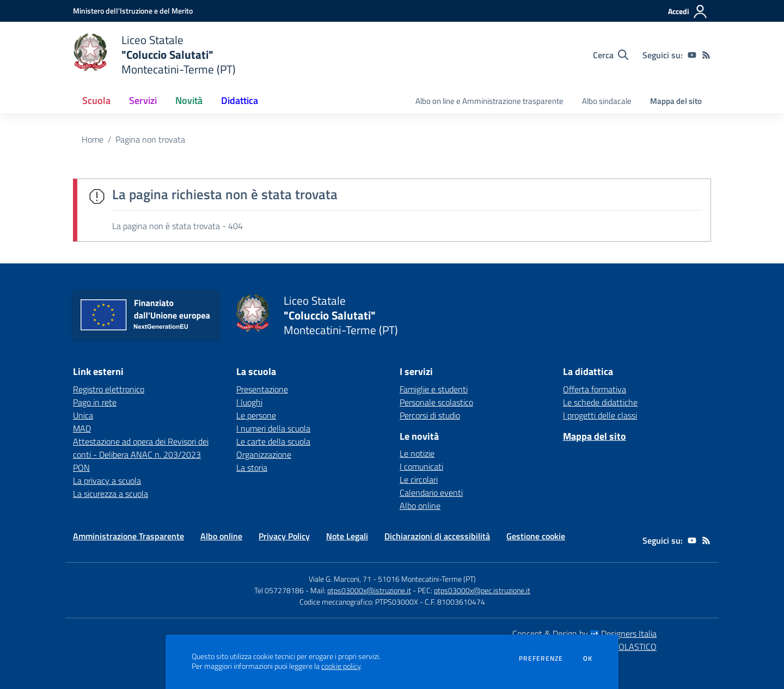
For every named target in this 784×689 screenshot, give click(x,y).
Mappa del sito (676, 101)
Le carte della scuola (273, 441)
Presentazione (262, 389)
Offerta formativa (595, 389)
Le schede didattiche (600, 402)
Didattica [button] (240, 100)
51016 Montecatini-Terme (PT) (427, 579)
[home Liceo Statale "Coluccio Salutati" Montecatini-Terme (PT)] (154, 55)
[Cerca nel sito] (611, 55)
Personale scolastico (436, 402)
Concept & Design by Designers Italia (584, 633)
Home (93, 139)
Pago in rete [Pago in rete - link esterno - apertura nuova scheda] (95, 402)
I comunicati (421, 466)
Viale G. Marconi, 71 (340, 579)
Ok (588, 659)
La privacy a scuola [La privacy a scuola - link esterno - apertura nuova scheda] (107, 481)
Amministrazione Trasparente (128, 536)
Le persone (256, 415)
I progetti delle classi (600, 415)
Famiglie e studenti (434, 389)
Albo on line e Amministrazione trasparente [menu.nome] (489, 101)
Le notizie (417, 453)
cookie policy (341, 666)
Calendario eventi (431, 493)
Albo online (420, 506)
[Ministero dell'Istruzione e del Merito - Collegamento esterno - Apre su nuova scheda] (133, 11)
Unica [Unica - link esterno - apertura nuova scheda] (83, 415)
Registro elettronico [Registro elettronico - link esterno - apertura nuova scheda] (109, 389)
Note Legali (347, 536)
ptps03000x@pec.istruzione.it (482, 590)
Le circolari (419, 479)
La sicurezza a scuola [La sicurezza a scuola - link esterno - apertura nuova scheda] (111, 494)
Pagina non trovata (150, 139)
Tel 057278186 (279, 590)
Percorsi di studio (430, 415)
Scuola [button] (96, 100)
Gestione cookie (536, 536)
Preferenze (541, 659)
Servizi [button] (143, 100)
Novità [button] (189, 100)
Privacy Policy (284, 536)
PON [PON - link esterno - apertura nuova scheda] (81, 467)
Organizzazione (264, 454)
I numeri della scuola (273, 428)
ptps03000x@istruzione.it (369, 590)
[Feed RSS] (706, 55)
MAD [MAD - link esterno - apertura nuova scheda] (82, 428)
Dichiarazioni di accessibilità (437, 536)
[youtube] (692, 55)
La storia (252, 467)
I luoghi (249, 402)
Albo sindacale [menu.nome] (607, 101)
